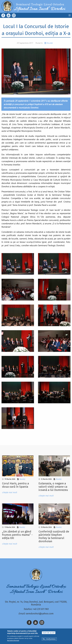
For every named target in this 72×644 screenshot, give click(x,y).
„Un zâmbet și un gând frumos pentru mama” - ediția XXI (17, 535)
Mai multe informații (13, 641)
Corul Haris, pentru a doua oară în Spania (15, 485)
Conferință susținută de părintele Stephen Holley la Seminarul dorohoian (54, 536)
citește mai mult (9, 492)
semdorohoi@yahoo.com (40, 614)
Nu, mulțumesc (49, 639)
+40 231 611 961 (41, 609)
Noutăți (50, 43)
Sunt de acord (49, 633)
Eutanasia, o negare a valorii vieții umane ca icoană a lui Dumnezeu (53, 487)
